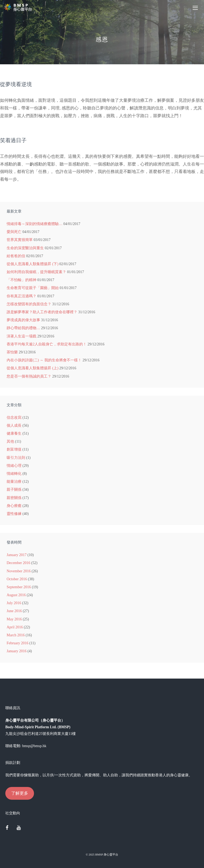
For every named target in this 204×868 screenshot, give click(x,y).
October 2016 (17, 579)
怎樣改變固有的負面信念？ (29, 304)
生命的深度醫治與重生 (25, 248)
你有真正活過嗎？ (22, 296)
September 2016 (19, 587)
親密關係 (14, 498)
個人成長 (14, 425)
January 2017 (17, 555)
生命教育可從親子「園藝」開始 (33, 288)
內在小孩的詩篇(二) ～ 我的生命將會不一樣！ (44, 360)
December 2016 (18, 563)
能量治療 (14, 482)
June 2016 (14, 611)
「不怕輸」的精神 (22, 280)
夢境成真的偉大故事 (23, 320)
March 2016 (16, 635)
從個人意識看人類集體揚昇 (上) (33, 368)
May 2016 (14, 619)
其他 (10, 441)
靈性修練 (14, 514)
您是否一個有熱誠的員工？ (29, 376)
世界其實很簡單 (20, 240)
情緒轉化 (14, 474)
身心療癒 (14, 506)
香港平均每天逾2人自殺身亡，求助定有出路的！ (47, 344)
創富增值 (14, 449)
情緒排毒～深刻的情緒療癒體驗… (35, 224)
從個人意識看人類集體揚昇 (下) (33, 264)
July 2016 (14, 603)
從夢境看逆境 (16, 84)
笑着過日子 (13, 140)
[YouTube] (19, 828)
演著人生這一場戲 (22, 336)
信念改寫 (14, 418)
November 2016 (19, 571)
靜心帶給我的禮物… (23, 328)
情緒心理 (14, 466)
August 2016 (16, 595)
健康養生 (14, 433)
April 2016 (15, 627)
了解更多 (20, 793)
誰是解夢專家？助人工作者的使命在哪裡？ (42, 312)
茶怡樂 (12, 352)
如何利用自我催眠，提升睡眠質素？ (36, 272)
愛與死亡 (14, 232)
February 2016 (18, 643)
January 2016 (17, 651)
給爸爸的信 (16, 256)
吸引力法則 (16, 458)
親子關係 (14, 490)
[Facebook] (7, 828)
